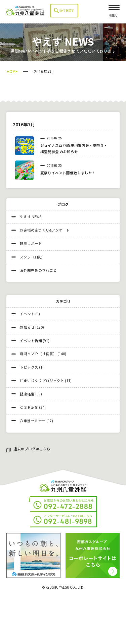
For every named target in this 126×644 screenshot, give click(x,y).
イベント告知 (31, 341)
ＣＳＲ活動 (29, 407)
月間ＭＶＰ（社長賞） (38, 354)
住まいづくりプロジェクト (42, 380)
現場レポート (27, 243)
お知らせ (27, 327)
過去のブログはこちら (28, 449)
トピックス (29, 367)
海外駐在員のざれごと (34, 270)
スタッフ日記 (27, 257)
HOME (12, 71)
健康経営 (27, 394)
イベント (27, 314)
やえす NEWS (26, 217)
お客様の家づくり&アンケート (41, 230)
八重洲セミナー (33, 421)
